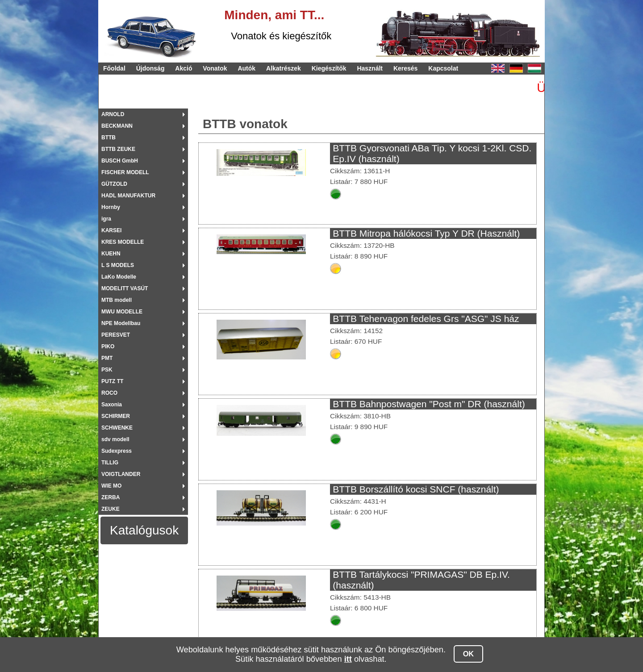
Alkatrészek (284, 68)
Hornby (111, 207)
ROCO (109, 393)
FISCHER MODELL (125, 172)
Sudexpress (117, 451)
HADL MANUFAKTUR (128, 196)
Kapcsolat (443, 68)
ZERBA (111, 497)
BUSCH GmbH (120, 161)
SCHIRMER (116, 416)
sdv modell (115, 439)
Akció (184, 68)
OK (469, 654)
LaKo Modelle (119, 277)
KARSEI (111, 230)
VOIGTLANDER (121, 474)
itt (348, 659)
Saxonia (112, 405)
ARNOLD (113, 114)
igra (106, 219)
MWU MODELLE (122, 312)
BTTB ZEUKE (118, 149)
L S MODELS (118, 265)
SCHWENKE (117, 428)
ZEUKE (111, 509)
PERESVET (116, 335)
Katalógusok (144, 530)
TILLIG (110, 463)
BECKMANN (117, 126)
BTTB (109, 138)
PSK (107, 370)
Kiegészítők (329, 68)
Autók (246, 68)
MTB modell (117, 300)
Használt (370, 68)
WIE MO (111, 486)
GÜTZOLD (114, 184)
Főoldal (114, 68)
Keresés (406, 68)
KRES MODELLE (123, 242)
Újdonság (150, 68)
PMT (107, 358)
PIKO (108, 346)
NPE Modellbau (121, 323)
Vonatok (215, 68)
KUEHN (111, 254)
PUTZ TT (112, 381)
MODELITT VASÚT (125, 288)
